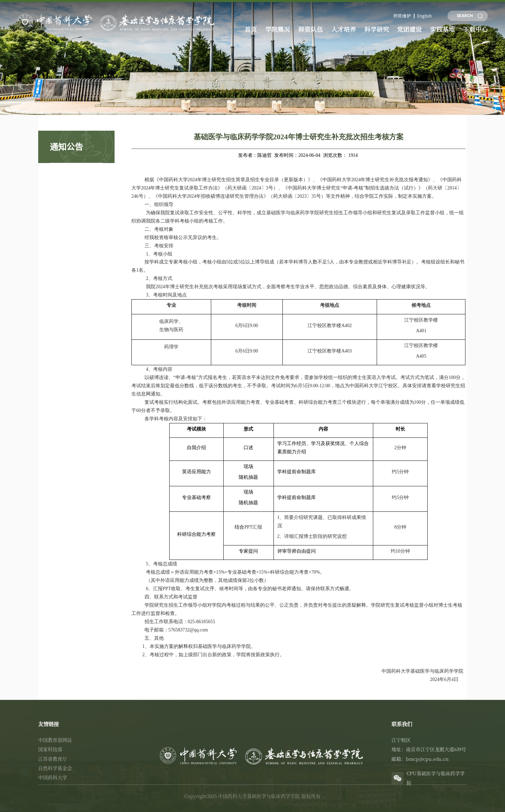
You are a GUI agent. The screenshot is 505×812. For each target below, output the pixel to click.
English (425, 16)
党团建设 (410, 29)
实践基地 (443, 29)
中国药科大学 (53, 777)
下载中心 (476, 29)
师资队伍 (311, 29)
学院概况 (278, 29)
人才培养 (344, 29)
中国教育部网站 (55, 740)
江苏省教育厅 (53, 759)
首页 (250, 29)
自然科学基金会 (55, 768)
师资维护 (404, 16)
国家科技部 (50, 749)
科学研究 (377, 29)
